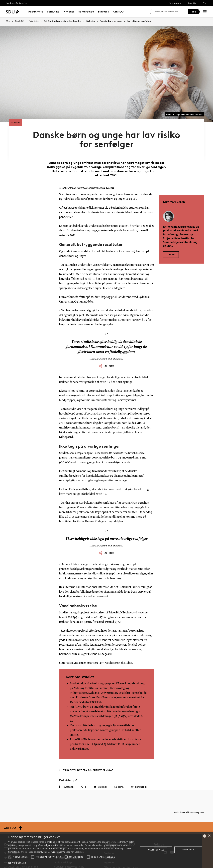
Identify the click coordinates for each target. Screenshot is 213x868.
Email (119, 770)
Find (205, 3)
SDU (8, 21)
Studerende (175, 3)
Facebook (66, 770)
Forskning (53, 12)
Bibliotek (104, 12)
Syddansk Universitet (17, 3)
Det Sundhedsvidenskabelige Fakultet (63, 21)
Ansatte (192, 3)
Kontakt (171, 236)
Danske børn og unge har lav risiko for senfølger (125, 21)
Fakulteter (34, 21)
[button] (10, 857)
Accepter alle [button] (156, 850)
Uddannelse (36, 12)
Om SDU (118, 12)
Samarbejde (86, 12)
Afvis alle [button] (188, 850)
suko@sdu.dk (95, 171)
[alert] (106, 850)
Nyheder (69, 12)
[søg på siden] (170, 12)
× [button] (209, 836)
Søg (194, 12)
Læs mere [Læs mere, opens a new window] (80, 852)
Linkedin (100, 770)
